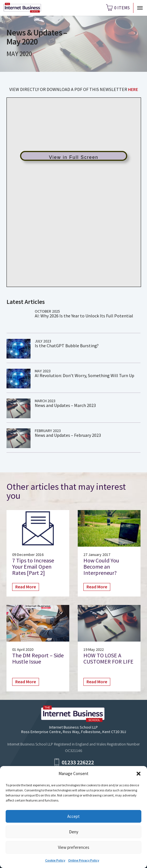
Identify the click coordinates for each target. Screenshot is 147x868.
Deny (74, 832)
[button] (139, 774)
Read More (26, 587)
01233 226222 (78, 762)
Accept (73, 816)
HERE (133, 89)
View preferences (74, 847)
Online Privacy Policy (84, 860)
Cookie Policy (55, 860)
